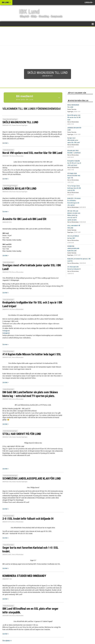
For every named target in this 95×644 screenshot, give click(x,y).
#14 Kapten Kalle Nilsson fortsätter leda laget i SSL (32, 354)
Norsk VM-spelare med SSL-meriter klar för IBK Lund (32, 153)
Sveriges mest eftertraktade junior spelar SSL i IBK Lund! (74, 140)
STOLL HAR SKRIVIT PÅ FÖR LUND (22, 434)
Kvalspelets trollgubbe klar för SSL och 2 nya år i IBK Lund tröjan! (74, 163)
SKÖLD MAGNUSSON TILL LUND (20, 122)
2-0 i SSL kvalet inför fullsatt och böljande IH (28, 519)
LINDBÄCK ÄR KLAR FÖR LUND (19, 189)
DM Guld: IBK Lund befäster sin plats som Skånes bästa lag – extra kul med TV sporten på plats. (74, 215)
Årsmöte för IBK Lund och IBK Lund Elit (24, 219)
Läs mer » (5, 143)
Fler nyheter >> (7, 641)
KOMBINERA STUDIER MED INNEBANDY (24, 576)
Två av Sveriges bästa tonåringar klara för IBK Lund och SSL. (74, 188)
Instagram (6, 331)
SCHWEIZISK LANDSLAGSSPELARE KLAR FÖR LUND (32, 479)
